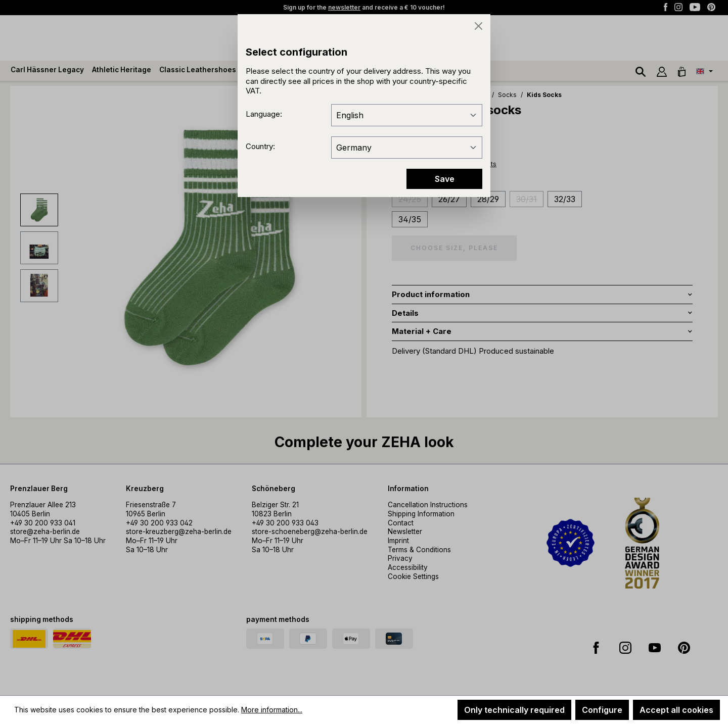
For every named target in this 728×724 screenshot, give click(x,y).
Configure (602, 710)
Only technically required (514, 710)
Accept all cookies (676, 710)
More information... (272, 710)
